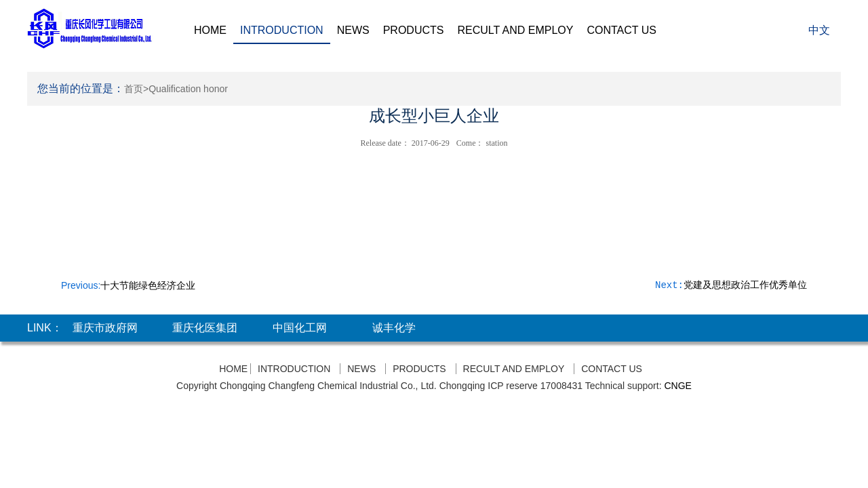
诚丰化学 (394, 328)
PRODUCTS (414, 30)
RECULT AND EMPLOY (515, 30)
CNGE (677, 386)
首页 (134, 89)
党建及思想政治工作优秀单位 (745, 285)
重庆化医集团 (205, 328)
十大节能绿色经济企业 (148, 285)
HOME (210, 30)
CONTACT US (622, 30)
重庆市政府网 (105, 328)
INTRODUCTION (282, 30)
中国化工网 (300, 328)
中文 (819, 30)
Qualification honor (188, 89)
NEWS (353, 30)
